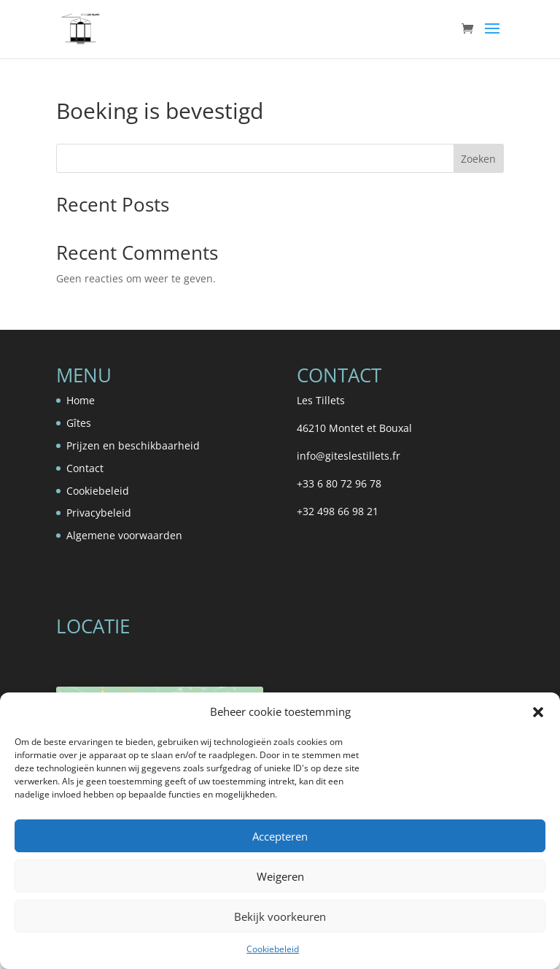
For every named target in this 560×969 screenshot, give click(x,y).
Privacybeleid (99, 513)
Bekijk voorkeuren (280, 916)
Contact (85, 468)
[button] (538, 712)
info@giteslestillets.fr (349, 456)
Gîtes (79, 423)
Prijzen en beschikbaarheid (133, 445)
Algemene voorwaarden (124, 535)
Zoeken (478, 159)
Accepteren (280, 836)
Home (81, 400)
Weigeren (280, 876)
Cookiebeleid (273, 949)
